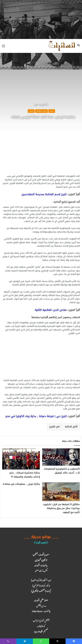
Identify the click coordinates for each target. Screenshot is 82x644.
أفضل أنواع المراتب (41, 620)
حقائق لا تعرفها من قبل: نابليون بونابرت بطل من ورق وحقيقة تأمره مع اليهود (61, 508)
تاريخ (36, 105)
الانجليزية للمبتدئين (41, 560)
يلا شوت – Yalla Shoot (41, 611)
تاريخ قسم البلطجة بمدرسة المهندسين (44, 194)
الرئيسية (43, 105)
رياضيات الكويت (41, 565)
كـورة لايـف (41, 626)
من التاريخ (54, 427)
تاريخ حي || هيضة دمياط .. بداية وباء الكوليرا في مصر (36, 416)
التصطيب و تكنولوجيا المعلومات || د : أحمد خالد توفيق (62, 471)
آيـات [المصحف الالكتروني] (41, 590)
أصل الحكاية (71, 427)
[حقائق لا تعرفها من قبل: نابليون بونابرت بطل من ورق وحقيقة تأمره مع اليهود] (61, 492)
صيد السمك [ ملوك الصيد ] (41, 580)
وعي (31, 111)
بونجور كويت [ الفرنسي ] (41, 585)
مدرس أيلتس (41, 605)
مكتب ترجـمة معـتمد (41, 570)
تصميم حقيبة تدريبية (41, 631)
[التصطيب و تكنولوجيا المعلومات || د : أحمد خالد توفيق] (61, 457)
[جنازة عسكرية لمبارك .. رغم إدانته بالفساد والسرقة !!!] (21, 459)
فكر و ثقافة (41, 111)
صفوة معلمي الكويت (41, 600)
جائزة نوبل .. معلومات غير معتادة (21, 484)
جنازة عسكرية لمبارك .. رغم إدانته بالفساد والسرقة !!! (25, 475)
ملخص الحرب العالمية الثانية (51, 310)
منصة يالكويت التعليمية (41, 554)
